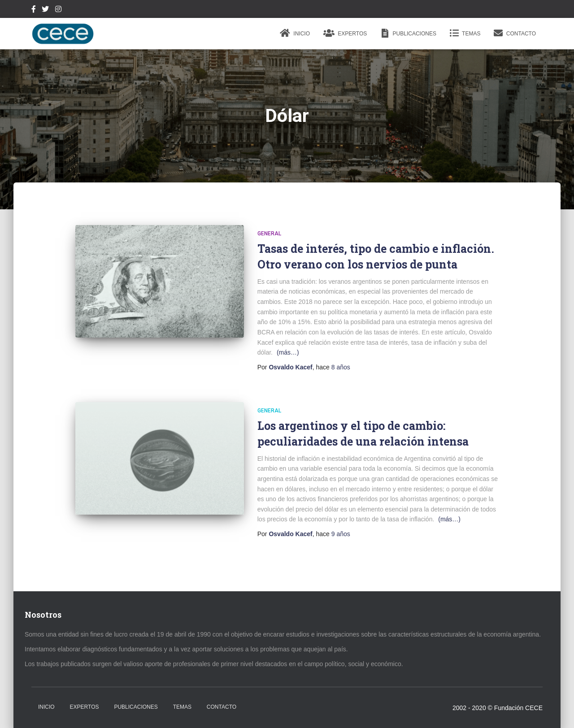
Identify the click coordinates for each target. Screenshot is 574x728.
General (269, 234)
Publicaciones (408, 33)
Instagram (58, 10)
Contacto (515, 33)
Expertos (345, 33)
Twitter (45, 10)
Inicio (295, 33)
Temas (465, 33)
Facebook (34, 10)
